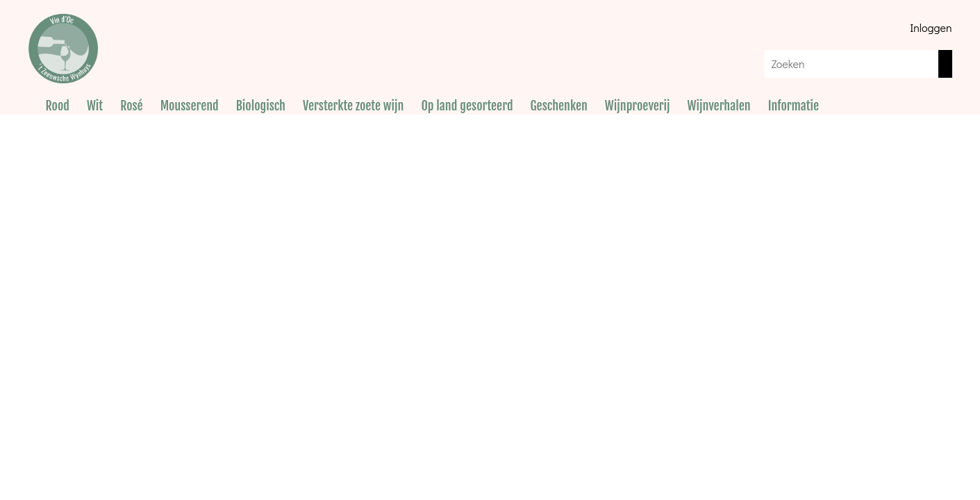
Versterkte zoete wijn (353, 106)
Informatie (794, 106)
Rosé (132, 106)
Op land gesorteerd (467, 106)
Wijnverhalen (719, 106)
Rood (58, 106)
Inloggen (931, 27)
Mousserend (190, 106)
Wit (95, 106)
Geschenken (559, 106)
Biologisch (261, 106)
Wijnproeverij (638, 106)
